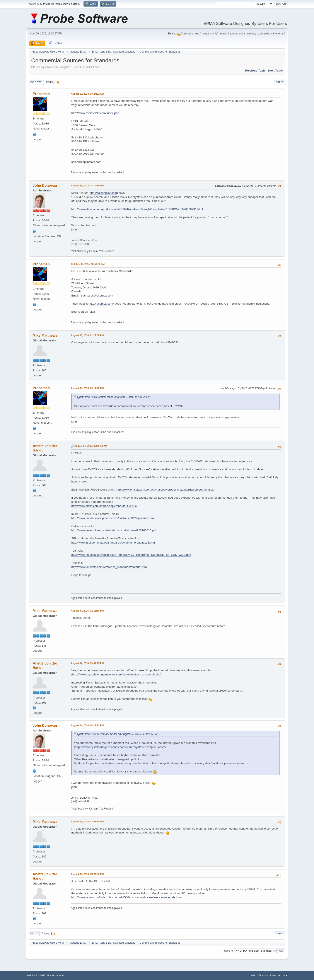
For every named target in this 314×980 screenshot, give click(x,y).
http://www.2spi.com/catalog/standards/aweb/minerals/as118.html (113, 543)
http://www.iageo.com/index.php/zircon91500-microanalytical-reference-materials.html (126, 897)
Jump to (228, 951)
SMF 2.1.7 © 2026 (36, 975)
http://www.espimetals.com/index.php (95, 113)
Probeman (41, 94)
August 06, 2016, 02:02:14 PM (87, 821)
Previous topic (255, 71)
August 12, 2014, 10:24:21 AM (87, 94)
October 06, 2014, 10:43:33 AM (88, 264)
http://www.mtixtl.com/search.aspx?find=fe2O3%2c (104, 506)
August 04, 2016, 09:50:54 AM (91, 446)
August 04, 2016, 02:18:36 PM (87, 611)
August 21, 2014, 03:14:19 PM (87, 186)
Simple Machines (56, 975)
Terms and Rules (267, 975)
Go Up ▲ (283, 975)
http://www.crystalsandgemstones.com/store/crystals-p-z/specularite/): (117, 674)
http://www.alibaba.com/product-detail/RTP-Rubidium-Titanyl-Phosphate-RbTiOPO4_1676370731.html (137, 209)
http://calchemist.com (103, 193)
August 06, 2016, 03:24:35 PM (87, 874)
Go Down (36, 82)
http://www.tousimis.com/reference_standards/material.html (109, 567)
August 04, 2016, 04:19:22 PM (87, 725)
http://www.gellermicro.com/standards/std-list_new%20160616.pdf (114, 530)
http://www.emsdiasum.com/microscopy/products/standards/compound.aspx (165, 490)
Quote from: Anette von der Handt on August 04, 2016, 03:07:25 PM (117, 734)
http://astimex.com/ (102, 304)
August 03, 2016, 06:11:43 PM (87, 388)
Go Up (34, 934)
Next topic (276, 71)
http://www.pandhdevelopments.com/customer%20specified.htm (113, 518)
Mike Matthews (45, 335)
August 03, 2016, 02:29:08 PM (87, 335)
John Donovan (45, 185)
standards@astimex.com (97, 296)
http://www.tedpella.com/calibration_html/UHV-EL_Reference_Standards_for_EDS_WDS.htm (131, 555)
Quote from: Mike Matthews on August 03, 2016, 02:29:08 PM (114, 397)
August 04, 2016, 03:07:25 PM (87, 663)
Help (254, 975)
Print (279, 82)
